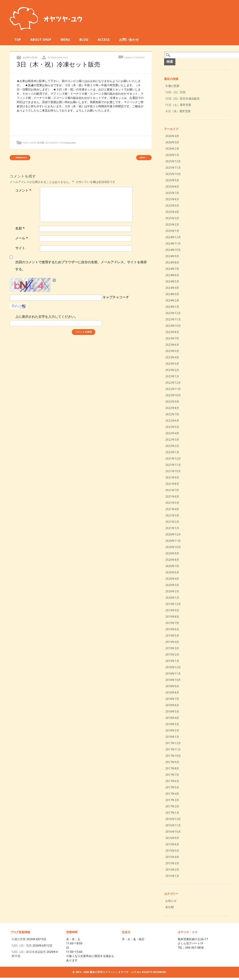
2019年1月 (172, 661)
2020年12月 (173, 535)
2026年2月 (172, 149)
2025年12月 (173, 161)
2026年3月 (172, 142)
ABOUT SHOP (41, 40)
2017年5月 (172, 787)
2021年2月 (172, 522)
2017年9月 (172, 762)
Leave (135, 58)
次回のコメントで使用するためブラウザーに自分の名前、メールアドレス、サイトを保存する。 (81, 266)
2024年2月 (172, 301)
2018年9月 (172, 686)
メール (22, 238)
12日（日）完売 (175, 92)
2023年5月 (172, 351)
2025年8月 (172, 187)
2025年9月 (172, 180)
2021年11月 (173, 465)
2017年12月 (173, 743)
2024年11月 (173, 244)
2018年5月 (172, 712)
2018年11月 (173, 674)
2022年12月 (173, 383)
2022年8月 (172, 408)
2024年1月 (172, 307)
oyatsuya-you (59, 58)
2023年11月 (173, 319)
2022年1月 (172, 452)
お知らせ (171, 901)
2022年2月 (172, 446)
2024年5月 (172, 282)
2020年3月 (172, 585)
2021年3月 (172, 516)
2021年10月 (173, 471)
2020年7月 (172, 566)
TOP (18, 40)
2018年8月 (172, 693)
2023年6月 (172, 345)
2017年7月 (172, 775)
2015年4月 (172, 857)
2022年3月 (172, 440)
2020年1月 (172, 598)
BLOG (84, 40)
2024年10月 (173, 250)
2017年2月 (172, 806)
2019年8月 (172, 617)
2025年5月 (172, 206)
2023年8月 (172, 332)
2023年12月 (173, 313)
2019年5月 (172, 636)
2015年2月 (172, 870)
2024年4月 (172, 288)
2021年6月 (172, 497)
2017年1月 (172, 813)
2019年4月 (172, 642)
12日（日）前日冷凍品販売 (182, 99)
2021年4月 (172, 509)
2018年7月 (172, 699)
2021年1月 (172, 528)
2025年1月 (172, 231)
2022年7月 (172, 414)
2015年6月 (172, 844)
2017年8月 (172, 768)
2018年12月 (173, 667)
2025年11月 (173, 168)
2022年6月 (172, 421)
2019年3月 (172, 648)
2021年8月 (172, 484)
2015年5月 (172, 851)
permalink (69, 143)
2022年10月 (173, 395)
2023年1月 (172, 376)
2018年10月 (173, 680)
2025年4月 (172, 212)
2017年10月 (173, 756)
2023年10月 (173, 326)
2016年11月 (173, 825)
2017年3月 (172, 800)
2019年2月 (172, 655)
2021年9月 (172, 478)
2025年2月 (172, 225)
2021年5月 (172, 503)
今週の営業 (172, 86)
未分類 (41, 143)
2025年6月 (172, 199)
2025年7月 (172, 193)
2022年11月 (173, 389)
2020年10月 (173, 547)
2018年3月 (172, 724)
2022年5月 (172, 427)
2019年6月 (172, 629)
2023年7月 (172, 338)
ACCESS (104, 40)
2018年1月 (172, 737)
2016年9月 (172, 838)
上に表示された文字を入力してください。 (46, 317)
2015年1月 (172, 876)
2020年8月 (172, 560)
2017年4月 (172, 794)
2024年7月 (172, 269)
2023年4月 (172, 357)
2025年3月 (172, 218)
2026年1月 (172, 155)
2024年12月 (173, 237)
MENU (65, 40)
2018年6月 (172, 705)
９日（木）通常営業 (178, 111)
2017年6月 (172, 781)
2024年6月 (172, 275)
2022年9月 (172, 402)
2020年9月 (172, 553)
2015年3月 (172, 863)
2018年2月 (172, 731)
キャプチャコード (116, 297)
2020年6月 (172, 572)
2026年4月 (172, 136)
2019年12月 (173, 604)
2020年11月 (173, 541)
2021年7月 (172, 490)
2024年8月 (172, 263)
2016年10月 (173, 832)
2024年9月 (172, 256)
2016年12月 (173, 819)
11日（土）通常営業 (178, 105)
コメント (24, 190)
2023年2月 (172, 370)
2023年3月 (172, 364)
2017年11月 (173, 750)
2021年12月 (173, 459)
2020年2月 (172, 591)
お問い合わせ (129, 40)
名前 (21, 228)
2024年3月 (172, 294)
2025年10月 (173, 174)
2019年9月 (172, 610)
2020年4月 (172, 579)
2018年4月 (172, 718)
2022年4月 (172, 433)
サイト (20, 248)
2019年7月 (172, 623)
